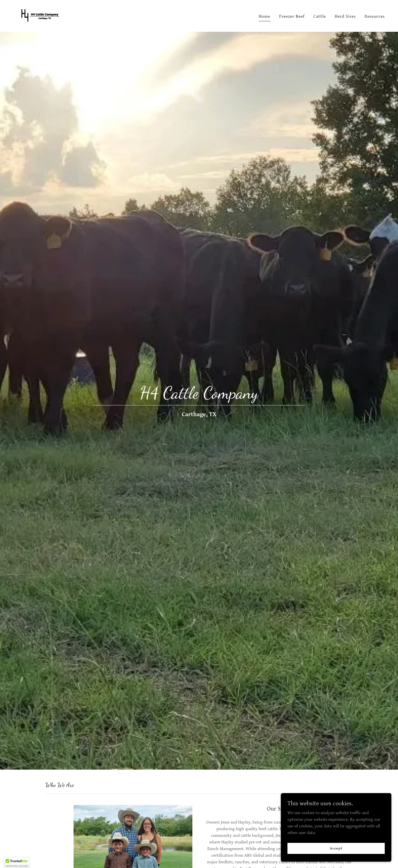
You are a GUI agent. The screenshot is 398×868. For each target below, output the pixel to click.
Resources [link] (375, 16)
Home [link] (265, 16)
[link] (39, 16)
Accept (336, 859)
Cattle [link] (320, 16)
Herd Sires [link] (345, 16)
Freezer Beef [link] (292, 16)
